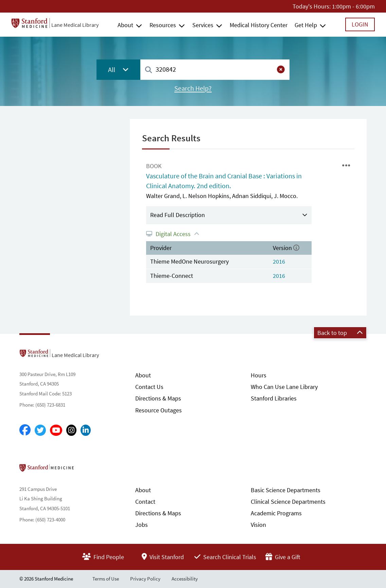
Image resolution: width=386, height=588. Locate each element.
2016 (279, 261)
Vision (258, 525)
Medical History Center (259, 25)
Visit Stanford (163, 557)
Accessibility (185, 579)
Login (360, 24)
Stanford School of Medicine (86, 470)
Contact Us (149, 387)
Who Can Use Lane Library (284, 387)
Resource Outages (159, 410)
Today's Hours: (312, 6)
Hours (259, 375)
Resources (163, 25)
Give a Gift (283, 557)
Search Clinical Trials (225, 557)
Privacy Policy (145, 579)
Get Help (306, 25)
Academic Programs (276, 513)
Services (203, 25)
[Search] (148, 70)
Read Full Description (178, 215)
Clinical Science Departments (288, 502)
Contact (145, 502)
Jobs (142, 525)
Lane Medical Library (75, 25)
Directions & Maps (158, 398)
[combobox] (215, 69)
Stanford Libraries (274, 398)
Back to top (340, 333)
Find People (103, 557)
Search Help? (193, 88)
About (125, 25)
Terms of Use (106, 579)
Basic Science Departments (286, 490)
